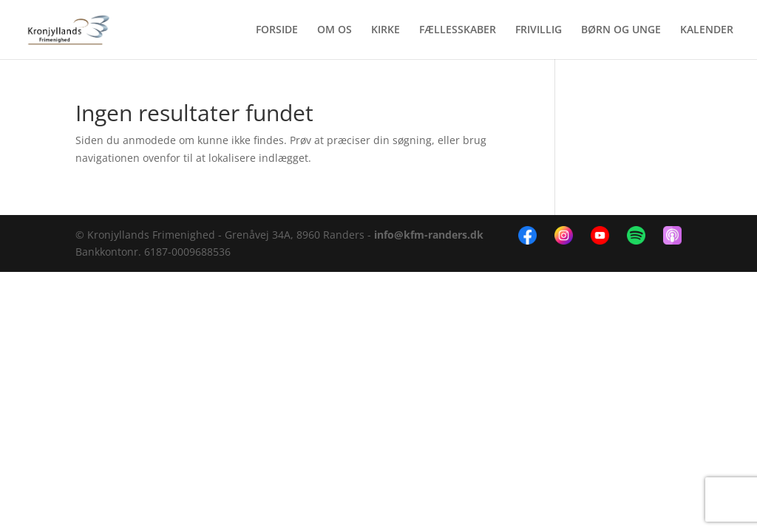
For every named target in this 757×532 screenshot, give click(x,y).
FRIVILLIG (539, 30)
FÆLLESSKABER (458, 30)
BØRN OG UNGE (621, 30)
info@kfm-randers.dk (429, 235)
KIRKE (386, 30)
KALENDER (707, 30)
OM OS (335, 30)
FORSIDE (277, 30)
